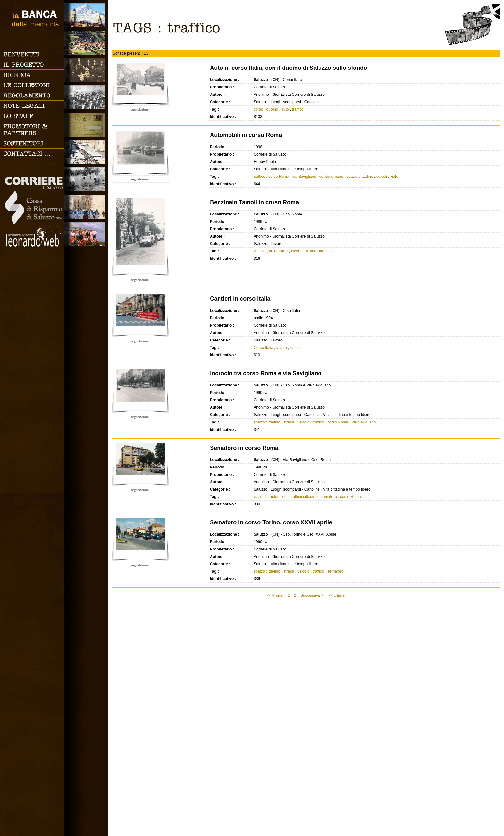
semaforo (329, 497)
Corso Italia (263, 348)
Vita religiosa (86, 207)
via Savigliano (304, 177)
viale (394, 177)
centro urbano (331, 177)
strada (289, 422)
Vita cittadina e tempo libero (86, 152)
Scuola (86, 97)
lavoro (296, 251)
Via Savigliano (364, 422)
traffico (298, 109)
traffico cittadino (318, 251)
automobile (279, 251)
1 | (290, 595)
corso (258, 109)
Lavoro (86, 179)
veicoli (382, 177)
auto (285, 109)
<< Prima (275, 595)
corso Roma (279, 177)
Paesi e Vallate (86, 43)
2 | (296, 595)
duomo (272, 109)
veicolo (260, 251)
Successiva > (312, 595)
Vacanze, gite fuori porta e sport (86, 234)
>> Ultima (337, 595)
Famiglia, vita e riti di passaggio (86, 70)
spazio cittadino (360, 177)
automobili (279, 497)
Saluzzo (86, 15)
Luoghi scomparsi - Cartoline (86, 125)
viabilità (260, 497)
